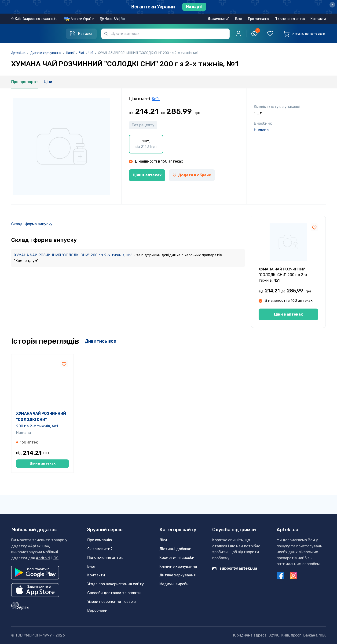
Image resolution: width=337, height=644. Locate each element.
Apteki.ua (18, 53)
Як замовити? (219, 19)
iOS (56, 558)
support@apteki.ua (235, 569)
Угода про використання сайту (116, 584)
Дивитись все (101, 341)
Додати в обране (192, 175)
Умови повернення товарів (112, 602)
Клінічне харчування (178, 566)
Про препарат (25, 82)
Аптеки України (82, 19)
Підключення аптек (290, 19)
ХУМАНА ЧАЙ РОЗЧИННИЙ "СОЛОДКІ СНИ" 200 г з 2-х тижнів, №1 (74, 255)
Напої (70, 53)
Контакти (318, 19)
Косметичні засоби (177, 558)
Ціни (48, 82)
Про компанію (259, 19)
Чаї (81, 53)
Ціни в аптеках (147, 175)
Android (43, 558)
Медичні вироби (174, 584)
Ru (123, 19)
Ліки (163, 540)
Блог (239, 19)
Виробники (97, 610)
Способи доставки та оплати (114, 593)
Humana (261, 130)
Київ (156, 99)
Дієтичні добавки (175, 549)
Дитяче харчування (46, 53)
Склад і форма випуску (32, 224)
